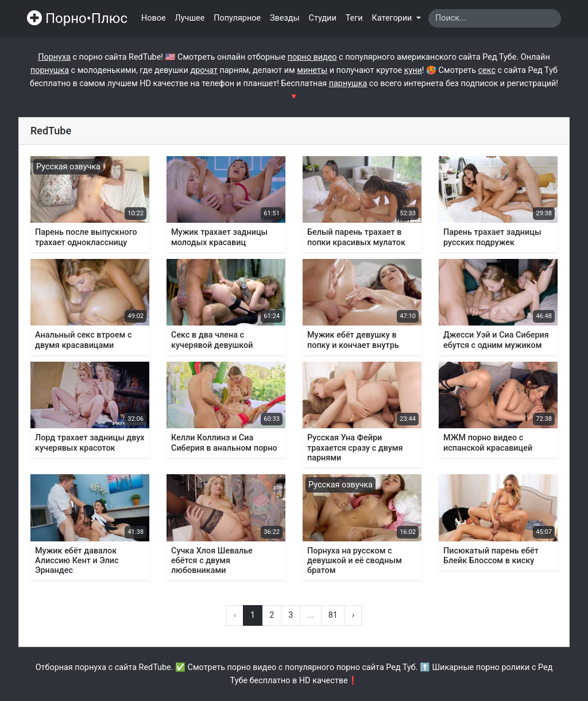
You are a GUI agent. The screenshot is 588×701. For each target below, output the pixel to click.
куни (413, 70)
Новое (154, 18)
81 (333, 615)
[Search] (495, 18)
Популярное (237, 18)
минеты (312, 70)
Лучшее (190, 18)
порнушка (50, 70)
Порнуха (54, 57)
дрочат (204, 70)
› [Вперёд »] (353, 615)
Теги (354, 18)
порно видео (312, 57)
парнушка (348, 84)
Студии (323, 18)
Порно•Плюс (77, 18)
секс (487, 70)
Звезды (285, 18)
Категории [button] (393, 18)
